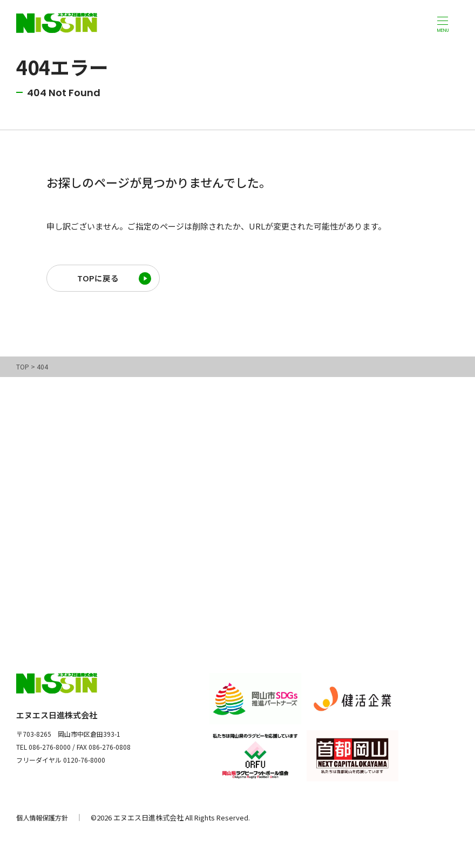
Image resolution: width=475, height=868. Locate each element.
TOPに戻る (98, 280)
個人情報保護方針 (44, 821)
